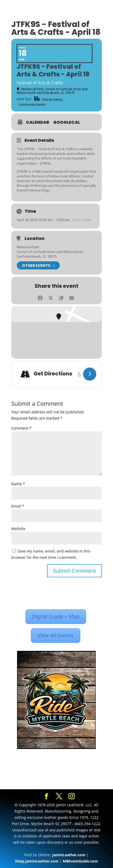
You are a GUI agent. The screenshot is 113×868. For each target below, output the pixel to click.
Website (18, 529)
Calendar (38, 122)
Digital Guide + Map (56, 616)
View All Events (56, 635)
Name (18, 484)
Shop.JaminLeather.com (37, 861)
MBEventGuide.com (80, 861)
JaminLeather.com (69, 855)
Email (18, 506)
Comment (21, 428)
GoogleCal (67, 122)
